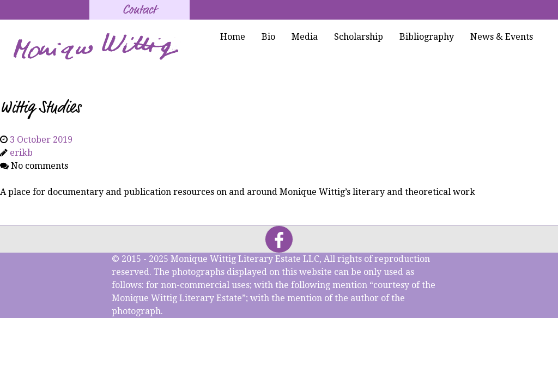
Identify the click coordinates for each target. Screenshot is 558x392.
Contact (139, 10)
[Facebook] (279, 239)
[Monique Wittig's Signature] (98, 47)
